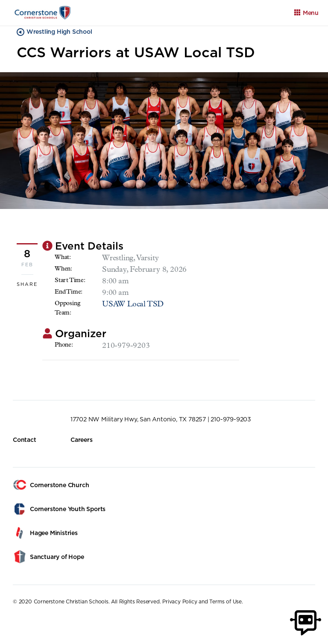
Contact (25, 440)
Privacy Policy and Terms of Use (202, 601)
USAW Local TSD (133, 305)
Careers (82, 440)
